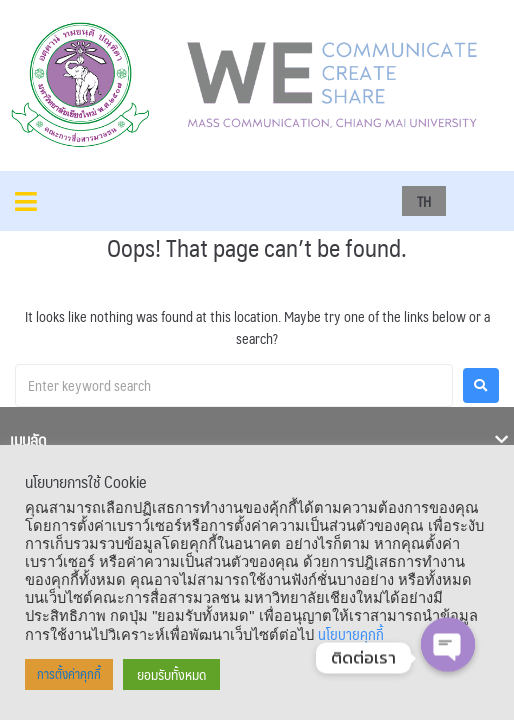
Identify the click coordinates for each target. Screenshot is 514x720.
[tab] (257, 442)
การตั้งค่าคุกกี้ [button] (69, 674)
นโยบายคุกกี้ (351, 634)
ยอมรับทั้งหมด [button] (171, 674)
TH (424, 201)
